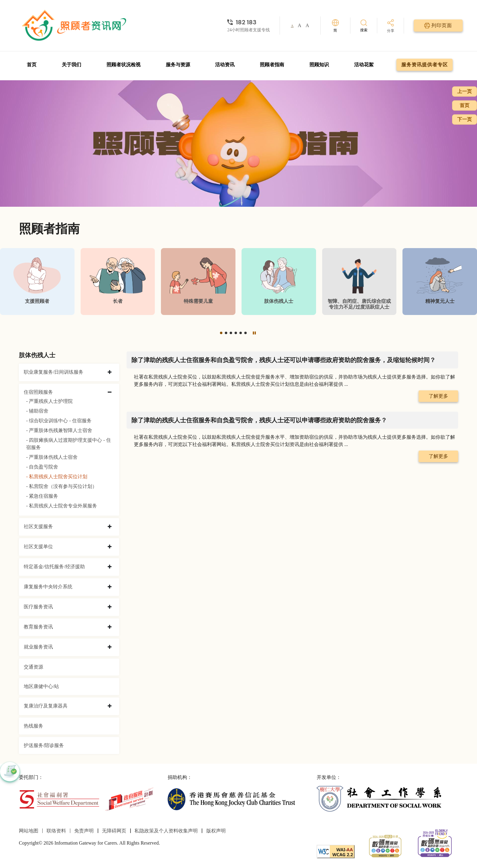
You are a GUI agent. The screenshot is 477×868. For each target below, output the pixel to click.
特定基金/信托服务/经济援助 (54, 567)
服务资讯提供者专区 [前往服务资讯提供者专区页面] (425, 65)
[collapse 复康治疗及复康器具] (110, 706)
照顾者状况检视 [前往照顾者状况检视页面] (124, 65)
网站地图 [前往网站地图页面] (29, 831)
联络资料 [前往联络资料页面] (56, 831)
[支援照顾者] (37, 281)
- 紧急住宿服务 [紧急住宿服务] (42, 496)
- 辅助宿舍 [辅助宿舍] (37, 411)
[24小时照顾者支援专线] (249, 22)
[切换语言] (335, 26)
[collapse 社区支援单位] (110, 547)
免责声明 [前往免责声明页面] (84, 831)
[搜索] (364, 25)
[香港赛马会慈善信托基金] (231, 799)
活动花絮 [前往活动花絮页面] (364, 65)
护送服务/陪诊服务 (44, 745)
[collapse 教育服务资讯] (110, 627)
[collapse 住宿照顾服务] (110, 393)
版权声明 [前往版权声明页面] (216, 831)
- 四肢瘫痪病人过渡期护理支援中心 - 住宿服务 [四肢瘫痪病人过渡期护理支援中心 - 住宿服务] (69, 444)
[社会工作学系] (380, 799)
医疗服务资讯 (38, 607)
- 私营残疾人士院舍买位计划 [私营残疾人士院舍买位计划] (57, 477)
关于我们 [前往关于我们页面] (71, 65)
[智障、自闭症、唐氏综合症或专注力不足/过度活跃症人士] (359, 281)
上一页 (465, 91)
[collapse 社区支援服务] (110, 527)
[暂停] (254, 333)
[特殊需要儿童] (198, 281)
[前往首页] (75, 26)
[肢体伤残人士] (279, 281)
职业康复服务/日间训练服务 (54, 372)
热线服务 (33, 726)
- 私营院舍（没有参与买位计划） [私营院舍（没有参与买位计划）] (62, 486)
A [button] (292, 26)
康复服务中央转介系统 (48, 587)
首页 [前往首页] (32, 65)
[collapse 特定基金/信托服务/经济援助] (110, 567)
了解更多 (438, 396)
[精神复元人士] (440, 281)
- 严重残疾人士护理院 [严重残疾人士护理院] (49, 401)
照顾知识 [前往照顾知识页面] (319, 65)
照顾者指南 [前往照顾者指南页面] (272, 65)
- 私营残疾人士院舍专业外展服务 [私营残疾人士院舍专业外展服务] (62, 506)
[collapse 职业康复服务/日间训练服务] (110, 372)
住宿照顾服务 (38, 392)
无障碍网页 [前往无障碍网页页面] (114, 831)
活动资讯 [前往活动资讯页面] (225, 65)
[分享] (391, 26)
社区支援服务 (38, 526)
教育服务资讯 (38, 627)
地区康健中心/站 (41, 686)
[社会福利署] (59, 799)
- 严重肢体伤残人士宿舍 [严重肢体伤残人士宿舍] (52, 457)
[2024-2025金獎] (385, 845)
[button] (221, 333)
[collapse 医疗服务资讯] (110, 607)
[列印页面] (438, 26)
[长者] (118, 281)
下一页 (465, 119)
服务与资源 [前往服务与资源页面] (178, 65)
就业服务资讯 (38, 647)
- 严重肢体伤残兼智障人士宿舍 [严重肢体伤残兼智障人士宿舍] (59, 430)
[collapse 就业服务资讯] (110, 647)
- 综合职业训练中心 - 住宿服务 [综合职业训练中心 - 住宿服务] (59, 421)
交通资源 (33, 667)
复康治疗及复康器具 (46, 706)
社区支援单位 (38, 546)
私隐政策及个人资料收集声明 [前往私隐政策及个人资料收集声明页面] (166, 831)
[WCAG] (336, 851)
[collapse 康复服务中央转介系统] (110, 587)
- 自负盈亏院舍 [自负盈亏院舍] (42, 467)
